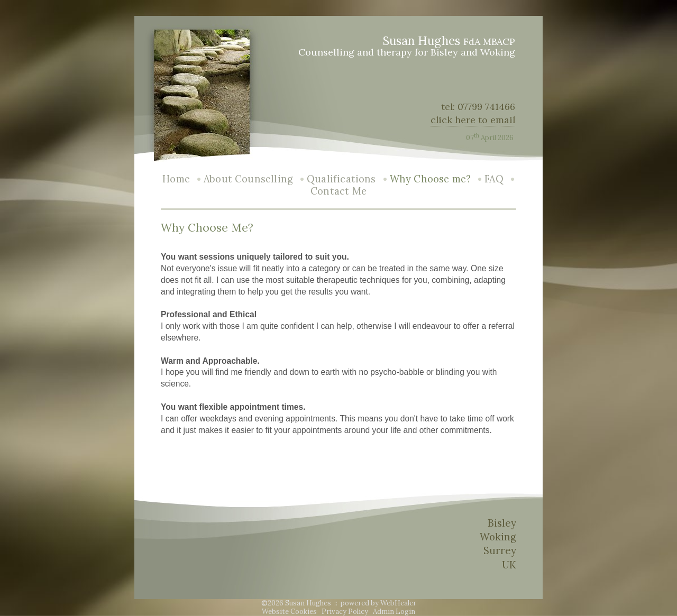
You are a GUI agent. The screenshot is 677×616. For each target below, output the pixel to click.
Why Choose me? (431, 179)
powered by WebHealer (378, 603)
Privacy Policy (345, 612)
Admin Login (394, 612)
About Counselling (248, 179)
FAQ (494, 179)
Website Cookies (289, 612)
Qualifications (341, 179)
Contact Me (338, 191)
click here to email (473, 120)
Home (176, 179)
